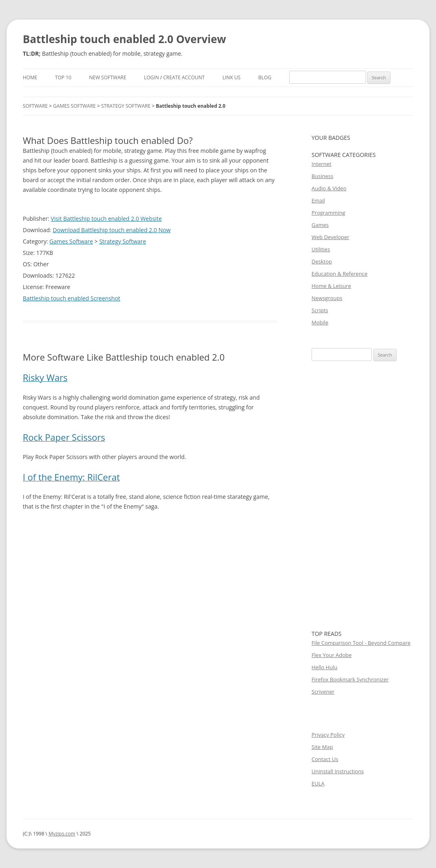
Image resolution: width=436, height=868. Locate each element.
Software (35, 106)
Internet (322, 164)
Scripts (320, 310)
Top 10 (63, 77)
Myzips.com (62, 834)
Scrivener (323, 692)
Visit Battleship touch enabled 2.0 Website (106, 219)
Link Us (231, 77)
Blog (265, 77)
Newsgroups (327, 298)
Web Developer (330, 237)
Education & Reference (340, 274)
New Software (108, 77)
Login (152, 77)
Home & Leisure (331, 286)
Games (320, 225)
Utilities (321, 249)
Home (30, 77)
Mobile (320, 322)
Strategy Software (126, 106)
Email (318, 200)
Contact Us (325, 759)
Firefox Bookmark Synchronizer (350, 679)
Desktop (322, 261)
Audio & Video (329, 188)
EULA (318, 783)
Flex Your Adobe (331, 655)
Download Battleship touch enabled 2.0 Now (112, 230)
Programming (328, 213)
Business (323, 176)
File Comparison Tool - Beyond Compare (361, 643)
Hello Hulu (324, 667)
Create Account (184, 77)
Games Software (75, 106)
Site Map (322, 747)
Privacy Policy (328, 735)
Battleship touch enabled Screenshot (72, 298)
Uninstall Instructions (338, 771)
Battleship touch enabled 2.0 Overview (124, 39)
